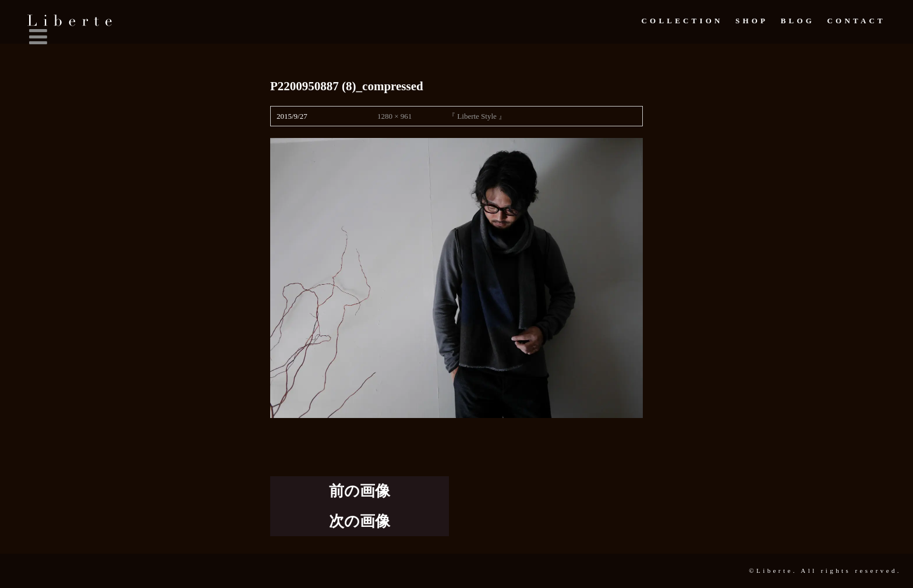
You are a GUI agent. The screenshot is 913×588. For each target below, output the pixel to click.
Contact (857, 21)
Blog (798, 21)
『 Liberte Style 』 (477, 116)
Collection (682, 21)
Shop (752, 21)
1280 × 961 (394, 116)
